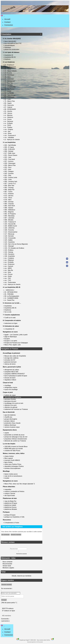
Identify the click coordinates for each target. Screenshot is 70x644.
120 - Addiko (9, 240)
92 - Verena (8, 113)
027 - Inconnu (9, 161)
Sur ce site (8, 312)
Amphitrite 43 (9, 55)
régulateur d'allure (10, 380)
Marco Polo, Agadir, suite (13, 345)
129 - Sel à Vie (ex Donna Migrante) (16, 244)
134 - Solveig (9, 252)
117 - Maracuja (10, 234)
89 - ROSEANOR (10, 109)
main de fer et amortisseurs (13, 476)
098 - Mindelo (9, 220)
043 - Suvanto (9, 173)
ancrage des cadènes (11, 358)
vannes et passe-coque (12, 427)
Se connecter (5, 535)
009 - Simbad (9, 151)
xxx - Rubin (8, 276)
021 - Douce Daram (11, 155)
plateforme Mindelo (11, 509)
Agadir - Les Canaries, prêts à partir (16, 335)
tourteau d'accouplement (12, 468)
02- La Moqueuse (10, 67)
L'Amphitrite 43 (10, 329)
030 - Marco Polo (10, 165)
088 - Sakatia (9, 208)
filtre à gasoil (9, 458)
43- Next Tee (9, 83)
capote (7, 433)
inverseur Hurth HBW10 (12, 460)
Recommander (7, 564)
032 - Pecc (8, 167)
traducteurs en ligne (11, 323)
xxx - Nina (8, 272)
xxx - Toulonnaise (10, 282)
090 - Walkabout (10, 210)
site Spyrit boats (10, 495)
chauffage (8, 385)
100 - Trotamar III (10, 222)
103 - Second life (10, 224)
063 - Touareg (9, 188)
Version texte (7, 566)
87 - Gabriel (8, 107)
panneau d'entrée (10, 399)
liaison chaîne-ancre (11, 474)
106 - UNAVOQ (10, 228)
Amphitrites (8, 306)
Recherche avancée (21, 554)
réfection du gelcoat (11, 407)
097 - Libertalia (10, 218)
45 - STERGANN (10, 87)
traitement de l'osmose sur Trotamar (16, 409)
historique (8, 47)
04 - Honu (8, 69)
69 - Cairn (8, 99)
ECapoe (7, 339)
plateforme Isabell (10, 505)
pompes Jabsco (10, 421)
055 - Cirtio (8, 180)
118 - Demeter (9, 236)
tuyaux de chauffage (11, 389)
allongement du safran (12, 370)
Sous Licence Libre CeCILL (44, 640)
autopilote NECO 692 (11, 372)
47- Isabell (8, 91)
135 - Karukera (10, 254)
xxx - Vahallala (9, 138)
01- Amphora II (9, 65)
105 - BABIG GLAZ (11, 226)
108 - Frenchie (9, 230)
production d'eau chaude (12, 423)
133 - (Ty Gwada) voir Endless (15, 248)
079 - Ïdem (8, 200)
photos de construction (12, 49)
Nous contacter (7, 562)
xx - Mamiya (9, 115)
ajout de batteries (10, 415)
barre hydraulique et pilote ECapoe (16, 376)
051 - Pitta (8, 175)
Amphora (8, 59)
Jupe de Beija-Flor (10, 501)
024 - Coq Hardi (10, 159)
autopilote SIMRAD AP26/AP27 (15, 374)
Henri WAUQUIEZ (11, 41)
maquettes (8, 489)
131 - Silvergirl (9, 246)
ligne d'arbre (8, 462)
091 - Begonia (9, 212)
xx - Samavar (9, 121)
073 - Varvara (9, 196)
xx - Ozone (8, 119)
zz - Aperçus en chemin (12, 140)
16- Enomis (8, 73)
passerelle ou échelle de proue (14, 435)
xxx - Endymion (10, 264)
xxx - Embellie (9, 262)
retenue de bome (10, 364)
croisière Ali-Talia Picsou (12, 451)
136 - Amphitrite (10, 256)
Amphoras (8, 310)
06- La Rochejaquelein (12, 296)
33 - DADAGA (9, 79)
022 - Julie (8, 157)
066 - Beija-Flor (10, 190)
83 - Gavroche (9, 105)
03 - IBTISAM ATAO (11, 292)
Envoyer (4, 600)
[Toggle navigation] (4, 16)
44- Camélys (9, 85)
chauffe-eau (8, 417)
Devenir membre (16, 535)
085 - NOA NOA (10, 206)
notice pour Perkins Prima (13, 464)
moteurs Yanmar (10, 493)
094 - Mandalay (10, 216)
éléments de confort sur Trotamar (15, 441)
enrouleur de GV (10, 360)
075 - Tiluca (8, 198)
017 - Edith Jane (10, 153)
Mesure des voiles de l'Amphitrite (15, 356)
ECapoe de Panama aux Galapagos (16, 343)
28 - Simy (8, 77)
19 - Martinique (10, 75)
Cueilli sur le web (10, 318)
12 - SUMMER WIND (12, 298)
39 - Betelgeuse (10, 81)
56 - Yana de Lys (10, 95)
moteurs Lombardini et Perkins (14, 491)
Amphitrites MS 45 (11, 308)
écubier (7, 478)
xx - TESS (8, 125)
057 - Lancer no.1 (10, 184)
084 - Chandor (9, 204)
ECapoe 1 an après (11, 341)
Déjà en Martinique (11, 337)
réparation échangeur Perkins (14, 466)
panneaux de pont (10, 401)
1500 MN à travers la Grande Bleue (16, 447)
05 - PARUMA (9, 294)
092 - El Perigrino (10, 214)
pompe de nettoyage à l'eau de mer (16, 437)
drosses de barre (10, 378)
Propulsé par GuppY (24, 640)
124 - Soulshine (10, 242)
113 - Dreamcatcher (11, 232)
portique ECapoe (10, 515)
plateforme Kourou (11, 507)
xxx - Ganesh (9, 266)
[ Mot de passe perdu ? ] (9, 603)
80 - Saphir (8, 103)
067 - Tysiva (9, 192)
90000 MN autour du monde (14, 449)
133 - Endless (9, 250)
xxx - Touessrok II (10, 135)
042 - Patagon (9, 171)
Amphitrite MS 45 (10, 57)
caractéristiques (10, 45)
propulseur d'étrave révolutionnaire (16, 439)
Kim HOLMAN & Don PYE (13, 43)
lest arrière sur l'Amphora (13, 397)
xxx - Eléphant (9, 260)
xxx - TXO (8, 280)
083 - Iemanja (9, 202)
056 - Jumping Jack (11, 182)
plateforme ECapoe (11, 503)
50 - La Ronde (9, 93)
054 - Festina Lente (11, 177)
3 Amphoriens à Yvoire (12, 523)
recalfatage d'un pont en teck (14, 403)
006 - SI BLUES (10, 149)
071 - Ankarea (9, 194)
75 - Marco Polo (10, 101)
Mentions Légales (8, 568)
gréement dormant (10, 362)
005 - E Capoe (9, 147)
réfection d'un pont (10, 405)
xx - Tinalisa (9, 127)
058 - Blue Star (10, 186)
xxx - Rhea (8, 133)
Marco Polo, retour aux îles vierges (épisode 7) (20, 484)
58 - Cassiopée (10, 97)
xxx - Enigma (9, 129)
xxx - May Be (9, 270)
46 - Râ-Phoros (10, 89)
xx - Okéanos (9, 117)
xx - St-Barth (9, 123)
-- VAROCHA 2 (10, 290)
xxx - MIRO (8, 268)
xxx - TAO (8, 278)
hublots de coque (10, 395)
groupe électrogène (11, 419)
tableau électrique (10, 425)
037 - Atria (8, 169)
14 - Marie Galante (11, 71)
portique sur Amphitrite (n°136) (14, 517)
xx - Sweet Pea (10, 300)
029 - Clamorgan (10, 163)
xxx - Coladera (9, 258)
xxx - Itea (8, 131)
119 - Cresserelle (10, 238)
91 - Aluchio (8, 111)
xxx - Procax (9, 274)
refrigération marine (11, 387)
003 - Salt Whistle (10, 145)
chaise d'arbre (9, 456)
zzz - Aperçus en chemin (13, 284)
